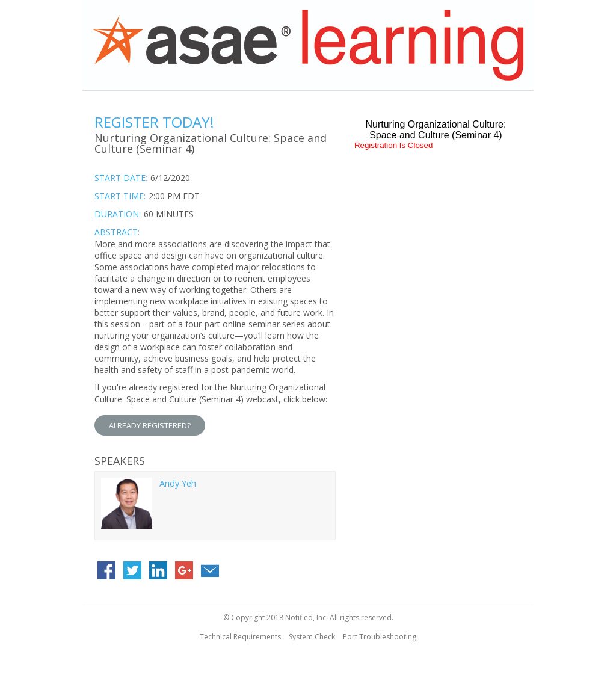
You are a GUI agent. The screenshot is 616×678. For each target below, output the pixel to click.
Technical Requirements (240, 637)
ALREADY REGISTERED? (150, 425)
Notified (299, 618)
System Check (312, 637)
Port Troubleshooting (380, 637)
